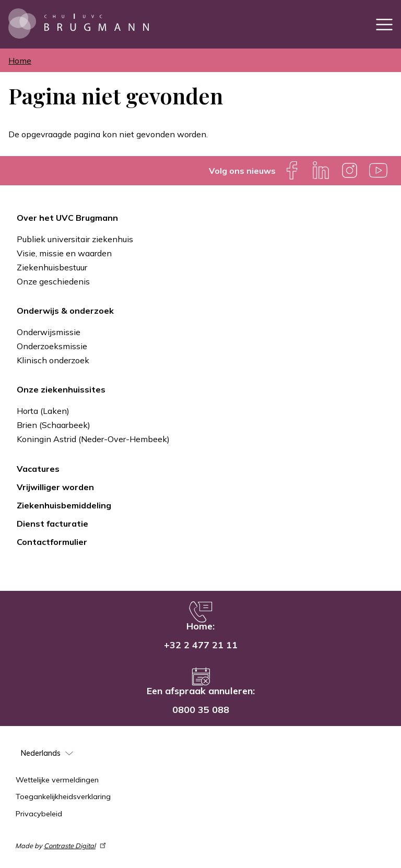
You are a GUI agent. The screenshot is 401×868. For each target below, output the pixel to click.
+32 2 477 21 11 (201, 645)
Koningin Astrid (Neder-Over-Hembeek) (93, 439)
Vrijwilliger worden (55, 487)
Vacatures (38, 469)
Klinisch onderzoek (53, 360)
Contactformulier (52, 542)
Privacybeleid (39, 814)
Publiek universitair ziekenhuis (75, 239)
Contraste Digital (76, 846)
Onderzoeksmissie (52, 346)
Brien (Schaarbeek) (54, 425)
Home (20, 61)
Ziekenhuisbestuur (52, 267)
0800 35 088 (201, 710)
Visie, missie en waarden (64, 253)
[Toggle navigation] (384, 24)
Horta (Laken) (43, 411)
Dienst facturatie (52, 524)
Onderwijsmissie (49, 332)
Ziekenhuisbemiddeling (64, 505)
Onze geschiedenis (53, 281)
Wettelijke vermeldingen (57, 780)
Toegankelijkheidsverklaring (63, 796)
